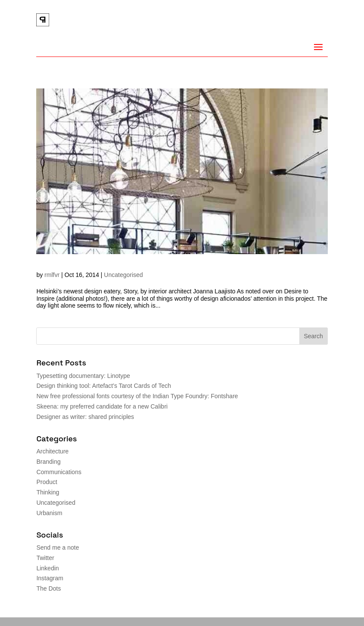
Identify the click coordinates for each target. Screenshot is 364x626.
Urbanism (49, 513)
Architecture (52, 451)
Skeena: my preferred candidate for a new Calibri (102, 406)
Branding (48, 462)
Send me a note (58, 547)
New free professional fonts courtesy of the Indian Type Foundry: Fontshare (137, 396)
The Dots (49, 588)
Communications (59, 472)
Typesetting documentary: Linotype (83, 376)
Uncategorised (123, 275)
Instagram (50, 578)
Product (47, 482)
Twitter (45, 558)
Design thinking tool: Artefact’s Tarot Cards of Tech (104, 386)
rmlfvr (52, 275)
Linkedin (47, 568)
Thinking (48, 492)
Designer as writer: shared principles (85, 417)
